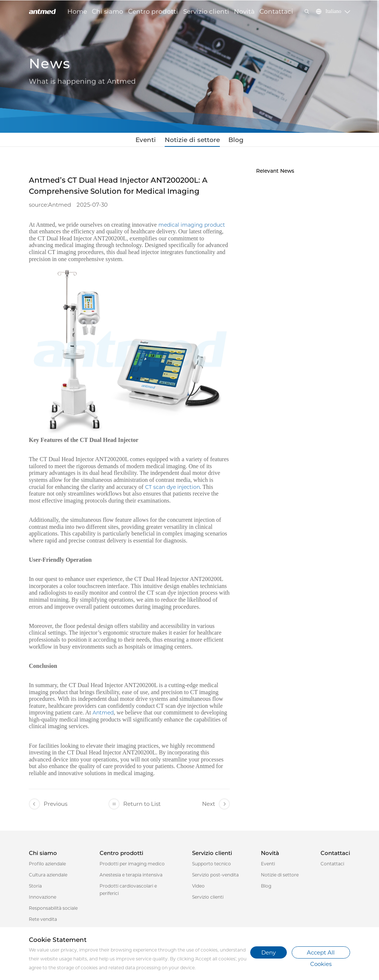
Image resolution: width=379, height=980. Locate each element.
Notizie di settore (192, 141)
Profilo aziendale (47, 866)
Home (77, 11)
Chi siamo (108, 11)
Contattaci (276, 11)
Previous (48, 806)
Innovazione (43, 899)
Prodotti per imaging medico (132, 866)
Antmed (103, 715)
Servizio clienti (206, 11)
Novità (244, 11)
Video (198, 888)
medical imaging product (192, 227)
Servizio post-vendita (215, 877)
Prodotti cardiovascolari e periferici (128, 892)
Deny (269, 952)
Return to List (135, 806)
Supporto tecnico (212, 866)
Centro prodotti (153, 11)
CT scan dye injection (172, 489)
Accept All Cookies (321, 954)
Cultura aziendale (48, 877)
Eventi (152, 141)
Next (216, 806)
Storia (35, 888)
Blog (229, 141)
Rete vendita (43, 921)
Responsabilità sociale (53, 910)
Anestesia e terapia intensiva (131, 877)
